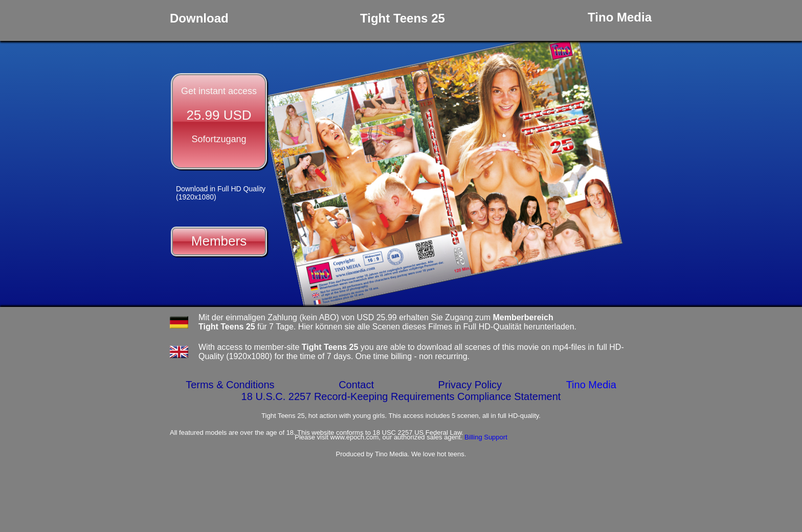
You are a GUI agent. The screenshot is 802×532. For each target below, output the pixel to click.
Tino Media (591, 385)
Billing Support (486, 437)
